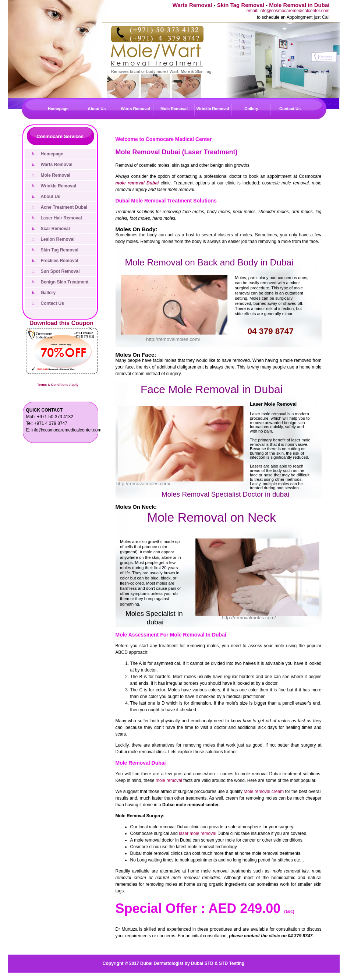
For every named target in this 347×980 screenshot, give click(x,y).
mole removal (169, 780)
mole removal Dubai (137, 183)
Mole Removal (174, 109)
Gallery (251, 109)
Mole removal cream (264, 792)
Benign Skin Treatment (65, 282)
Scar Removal (55, 229)
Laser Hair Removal (61, 218)
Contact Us (290, 109)
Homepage (58, 109)
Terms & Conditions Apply (58, 385)
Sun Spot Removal (60, 271)
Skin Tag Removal (241, 5)
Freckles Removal (60, 261)
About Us (97, 109)
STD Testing (232, 963)
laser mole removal (197, 833)
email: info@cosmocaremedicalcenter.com (288, 11)
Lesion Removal (58, 239)
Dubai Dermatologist (162, 963)
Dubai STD (202, 963)
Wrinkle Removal (213, 109)
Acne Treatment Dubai (64, 207)
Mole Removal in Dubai (299, 5)
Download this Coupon (61, 323)
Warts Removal (192, 5)
